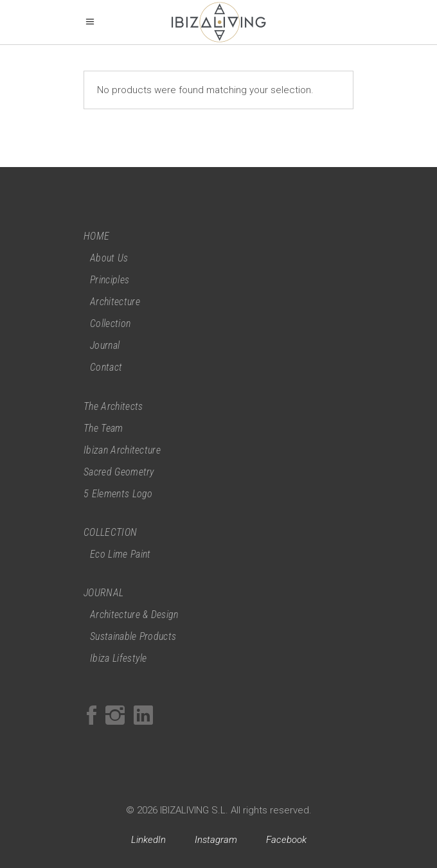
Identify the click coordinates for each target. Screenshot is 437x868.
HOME (96, 236)
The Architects (113, 406)
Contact (106, 367)
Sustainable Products (133, 636)
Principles (110, 280)
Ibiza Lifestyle (119, 658)
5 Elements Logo (118, 494)
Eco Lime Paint (120, 554)
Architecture (115, 302)
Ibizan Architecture (122, 450)
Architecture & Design (134, 615)
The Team (103, 428)
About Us (109, 258)
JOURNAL (103, 593)
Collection (110, 323)
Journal (105, 345)
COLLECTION (110, 532)
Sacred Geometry (119, 472)
